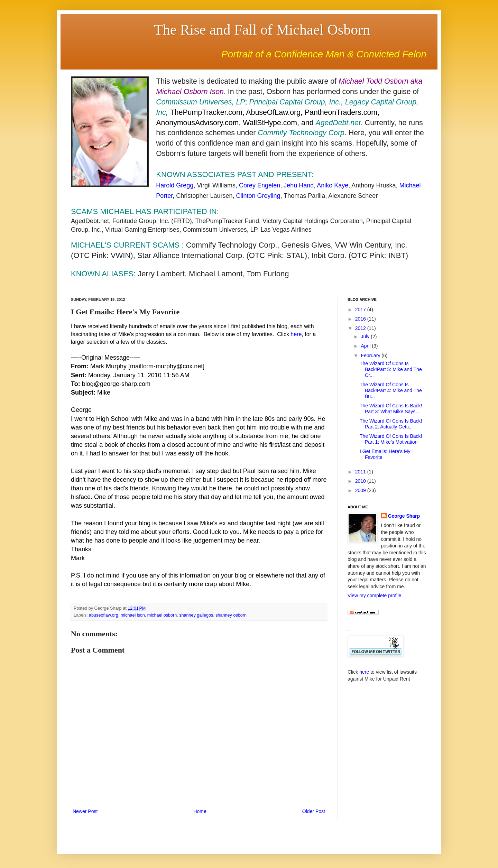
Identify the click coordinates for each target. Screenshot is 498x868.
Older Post (314, 811)
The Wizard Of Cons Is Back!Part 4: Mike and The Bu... (391, 390)
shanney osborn (231, 615)
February (371, 355)
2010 (361, 481)
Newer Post (85, 811)
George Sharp (404, 516)
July (366, 336)
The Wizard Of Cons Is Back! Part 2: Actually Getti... (391, 424)
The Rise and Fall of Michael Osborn (262, 30)
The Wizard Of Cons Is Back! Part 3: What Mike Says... (391, 409)
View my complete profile (374, 595)
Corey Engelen (260, 185)
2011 (361, 472)
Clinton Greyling (258, 196)
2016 (361, 319)
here (296, 334)
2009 (361, 490)
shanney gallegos (196, 615)
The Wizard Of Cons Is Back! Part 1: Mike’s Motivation (391, 439)
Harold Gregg (175, 185)
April (366, 346)
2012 (361, 328)
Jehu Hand (299, 185)
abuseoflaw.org (104, 615)
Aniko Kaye (333, 185)
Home (200, 811)
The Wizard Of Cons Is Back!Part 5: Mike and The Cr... (391, 369)
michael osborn (162, 615)
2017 (361, 310)
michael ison (133, 615)
